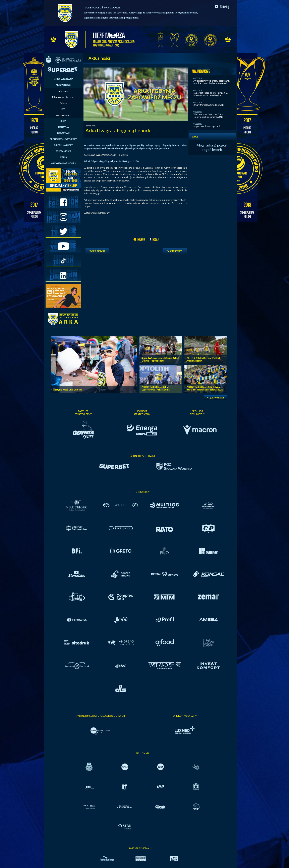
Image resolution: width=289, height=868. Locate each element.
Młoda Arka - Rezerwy (63, 97)
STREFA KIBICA (63, 151)
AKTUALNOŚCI (63, 85)
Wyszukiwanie (63, 115)
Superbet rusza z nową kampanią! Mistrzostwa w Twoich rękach (211, 94)
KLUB (63, 121)
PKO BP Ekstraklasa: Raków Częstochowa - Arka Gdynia (156, 388)
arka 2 (211, 145)
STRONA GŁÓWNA (63, 79)
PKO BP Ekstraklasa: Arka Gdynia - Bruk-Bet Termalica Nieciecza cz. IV (205, 388)
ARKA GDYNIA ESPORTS (63, 163)
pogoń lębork (212, 150)
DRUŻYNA (63, 127)
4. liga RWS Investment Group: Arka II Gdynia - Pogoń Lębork (160, 359)
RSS (63, 109)
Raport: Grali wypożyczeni (207, 126)
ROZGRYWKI (63, 133)
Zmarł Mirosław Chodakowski (209, 105)
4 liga (200, 145)
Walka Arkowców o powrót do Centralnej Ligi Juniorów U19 (208, 116)
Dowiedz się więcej (95, 13)
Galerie (63, 103)
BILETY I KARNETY (63, 145)
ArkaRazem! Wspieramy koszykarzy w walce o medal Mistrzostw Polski (212, 82)
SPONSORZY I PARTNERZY (63, 139)
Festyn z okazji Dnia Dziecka (68, 390)
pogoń (222, 145)
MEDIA (63, 157)
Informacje (63, 91)
